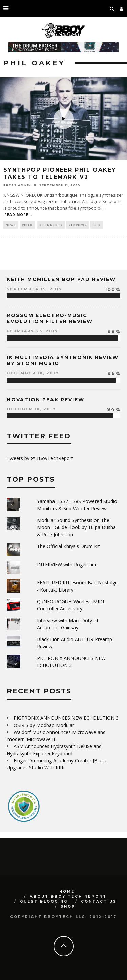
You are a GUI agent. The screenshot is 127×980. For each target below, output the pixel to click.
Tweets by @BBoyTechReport (40, 458)
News (11, 225)
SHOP (68, 907)
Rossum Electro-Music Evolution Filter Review (50, 318)
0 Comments (51, 225)
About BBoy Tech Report (68, 896)
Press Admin (17, 185)
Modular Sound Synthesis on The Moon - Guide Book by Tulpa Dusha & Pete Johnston (76, 527)
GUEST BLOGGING (44, 902)
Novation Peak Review (46, 400)
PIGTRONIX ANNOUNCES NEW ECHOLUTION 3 (66, 718)
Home (67, 891)
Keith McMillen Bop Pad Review (61, 279)
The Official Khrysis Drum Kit (68, 546)
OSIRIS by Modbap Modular (44, 725)
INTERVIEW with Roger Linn (67, 564)
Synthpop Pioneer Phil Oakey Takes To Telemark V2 (60, 173)
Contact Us (99, 902)
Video (27, 225)
